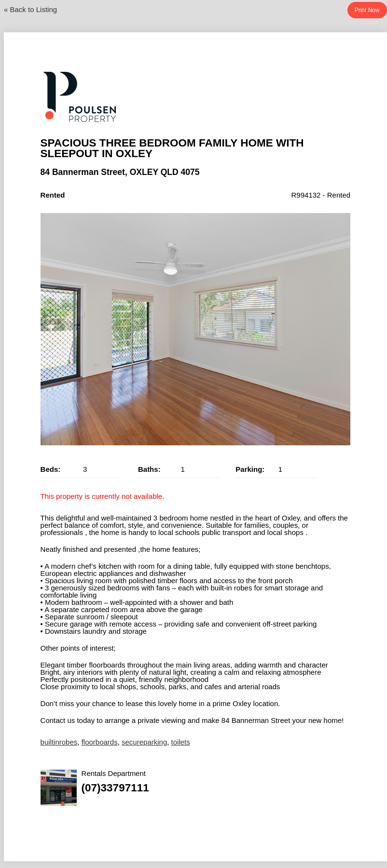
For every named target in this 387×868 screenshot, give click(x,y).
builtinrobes (59, 742)
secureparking (144, 742)
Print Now (367, 10)
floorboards (100, 742)
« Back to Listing (30, 9)
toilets (181, 742)
